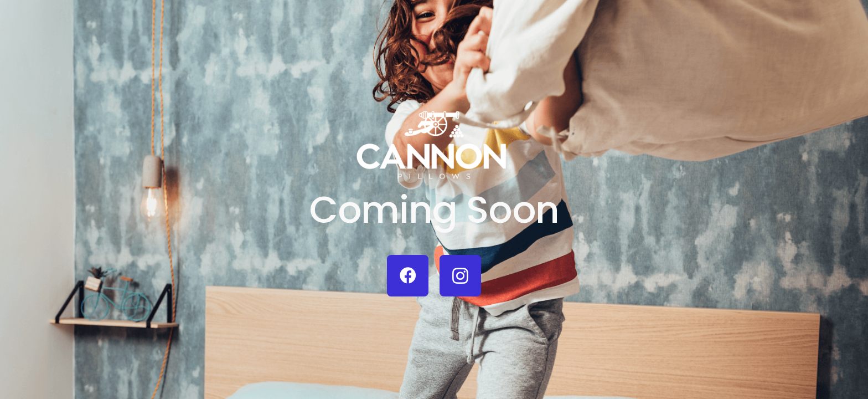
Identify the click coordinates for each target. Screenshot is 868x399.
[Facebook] (408, 276)
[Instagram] (460, 276)
